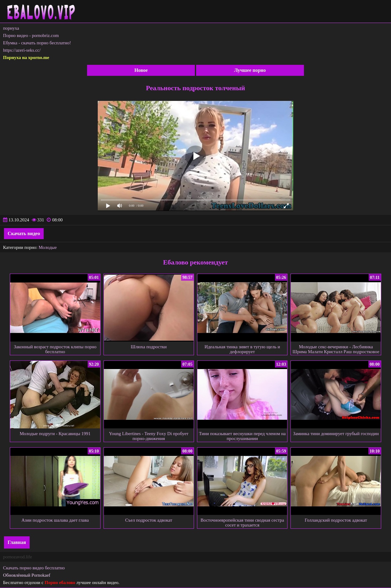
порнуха (11, 28)
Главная (17, 542)
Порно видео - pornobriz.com (31, 35)
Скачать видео (24, 233)
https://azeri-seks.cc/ (22, 50)
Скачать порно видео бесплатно (34, 568)
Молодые (48, 247)
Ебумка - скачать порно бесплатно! (37, 43)
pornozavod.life (18, 557)
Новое (141, 70)
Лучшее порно (250, 70)
